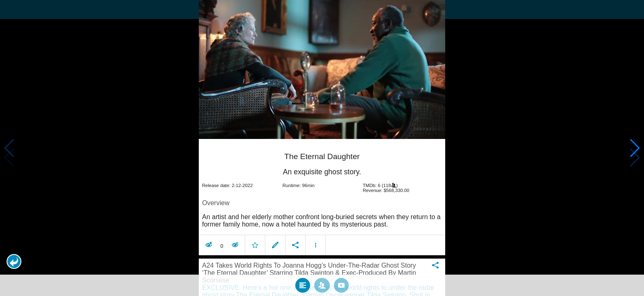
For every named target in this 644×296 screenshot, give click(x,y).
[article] (322, 194)
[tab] (303, 280)
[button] (14, 261)
